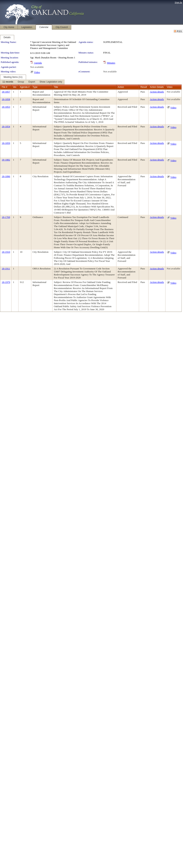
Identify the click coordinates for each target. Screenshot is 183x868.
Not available (37, 67)
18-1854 (6, 126)
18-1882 (6, 160)
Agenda (38, 63)
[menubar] (32, 82)
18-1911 (6, 269)
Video (37, 72)
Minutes (111, 63)
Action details (157, 92)
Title (56, 87)
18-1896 (6, 176)
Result (144, 87)
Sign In (178, 2)
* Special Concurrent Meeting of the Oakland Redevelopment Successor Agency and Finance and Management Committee (53, 45)
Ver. (15, 87)
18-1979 (6, 282)
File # (4, 87)
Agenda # (25, 87)
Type (35, 87)
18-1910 (6, 252)
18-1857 (6, 92)
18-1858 (6, 99)
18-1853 (6, 107)
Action (121, 87)
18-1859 (6, 143)
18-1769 (6, 217)
